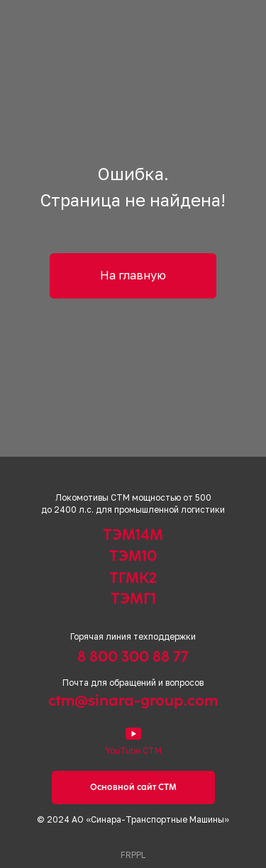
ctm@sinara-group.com (133, 700)
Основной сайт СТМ (133, 787)
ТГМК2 (133, 578)
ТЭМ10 (133, 556)
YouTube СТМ (133, 751)
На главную (133, 275)
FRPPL (133, 855)
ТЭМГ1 (133, 598)
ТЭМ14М (133, 534)
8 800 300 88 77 (133, 656)
